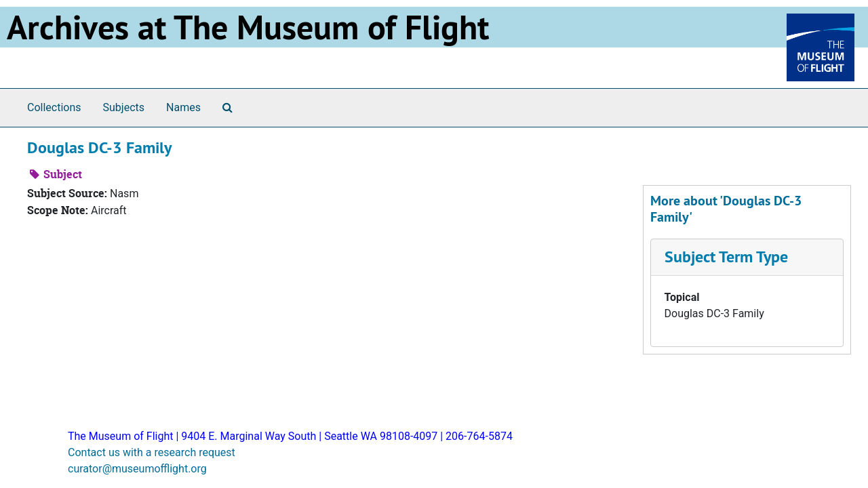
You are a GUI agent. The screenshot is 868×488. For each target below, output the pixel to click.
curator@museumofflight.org (137, 469)
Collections (54, 107)
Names (183, 107)
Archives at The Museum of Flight (248, 27)
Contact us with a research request (152, 452)
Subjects (124, 107)
